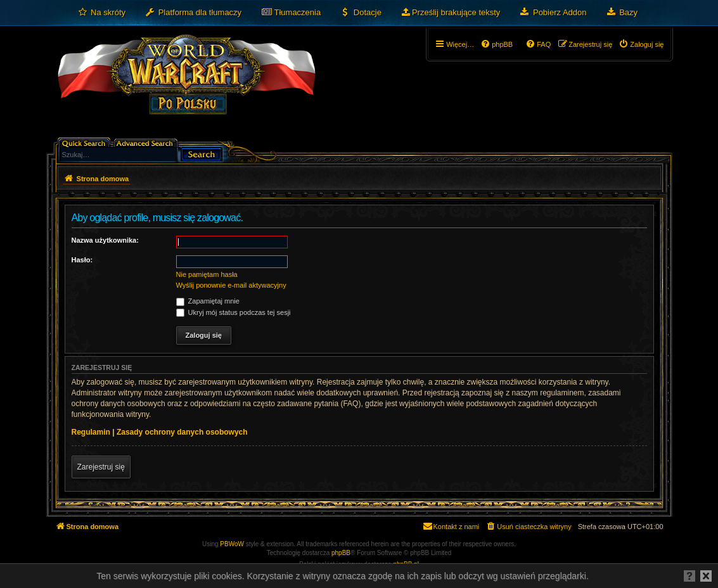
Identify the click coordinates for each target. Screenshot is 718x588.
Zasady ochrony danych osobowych (182, 432)
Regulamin (91, 432)
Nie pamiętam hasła (207, 274)
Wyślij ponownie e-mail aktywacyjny (231, 285)
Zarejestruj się (101, 467)
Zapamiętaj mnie (208, 301)
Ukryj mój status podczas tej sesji (234, 312)
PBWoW (232, 544)
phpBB (341, 553)
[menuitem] (102, 13)
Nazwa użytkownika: (105, 240)
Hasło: (82, 260)
